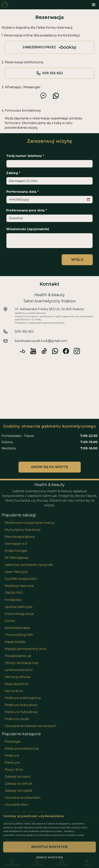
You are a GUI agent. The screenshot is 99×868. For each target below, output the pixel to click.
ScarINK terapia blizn (21, 579)
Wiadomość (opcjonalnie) (28, 229)
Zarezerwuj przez (50, 47)
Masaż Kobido (15, 642)
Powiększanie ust (18, 656)
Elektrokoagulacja (19, 614)
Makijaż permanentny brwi (25, 649)
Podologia (13, 742)
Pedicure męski (17, 719)
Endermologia (16, 551)
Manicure (12, 763)
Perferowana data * (22, 192)
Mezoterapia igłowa (20, 537)
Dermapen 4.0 (16, 544)
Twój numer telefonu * (25, 156)
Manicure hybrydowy (21, 712)
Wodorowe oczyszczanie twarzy (30, 523)
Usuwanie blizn (17, 805)
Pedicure (12, 756)
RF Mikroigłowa (17, 558)
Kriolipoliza (13, 600)
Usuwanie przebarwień (23, 798)
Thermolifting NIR (19, 635)
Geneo (10, 621)
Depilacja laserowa (19, 586)
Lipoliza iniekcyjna (18, 607)
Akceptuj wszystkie (50, 847)
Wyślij (77, 260)
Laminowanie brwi (19, 670)
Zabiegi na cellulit (18, 784)
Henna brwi (14, 691)
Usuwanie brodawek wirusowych (30, 726)
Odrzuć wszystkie (49, 857)
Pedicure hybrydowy (21, 705)
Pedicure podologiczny (23, 698)
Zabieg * (13, 173)
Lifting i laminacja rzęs (21, 663)
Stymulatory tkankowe (23, 530)
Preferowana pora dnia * (27, 210)
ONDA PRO (14, 593)
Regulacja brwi (16, 684)
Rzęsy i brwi (14, 770)
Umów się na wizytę (49, 467)
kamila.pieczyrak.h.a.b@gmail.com (41, 341)
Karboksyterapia (17, 628)
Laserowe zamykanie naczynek (29, 565)
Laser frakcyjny (16, 572)
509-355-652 (49, 73)
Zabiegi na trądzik (18, 791)
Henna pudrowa (18, 677)
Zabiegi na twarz (18, 777)
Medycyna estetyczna (22, 749)
